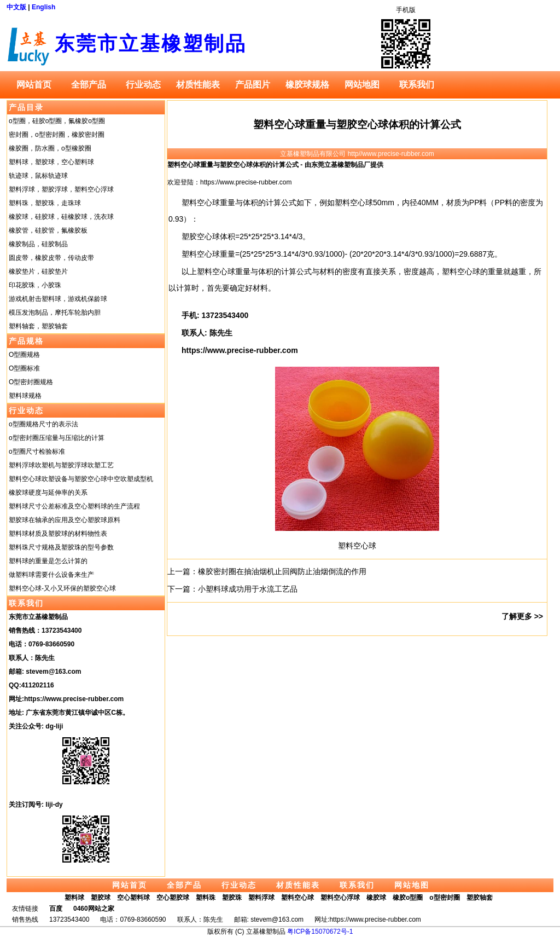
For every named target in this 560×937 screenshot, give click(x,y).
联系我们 (417, 85)
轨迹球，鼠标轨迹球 (38, 176)
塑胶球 (101, 898)
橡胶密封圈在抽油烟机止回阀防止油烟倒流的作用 (282, 571)
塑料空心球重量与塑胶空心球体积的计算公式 (357, 125)
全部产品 (89, 85)
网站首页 (34, 85)
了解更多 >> (522, 616)
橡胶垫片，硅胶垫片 (38, 271)
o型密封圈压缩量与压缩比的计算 (57, 438)
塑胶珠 (232, 898)
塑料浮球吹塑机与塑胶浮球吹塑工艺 (61, 465)
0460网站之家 (94, 909)
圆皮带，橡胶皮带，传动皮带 (51, 258)
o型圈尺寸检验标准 (37, 452)
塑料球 (74, 898)
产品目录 (26, 107)
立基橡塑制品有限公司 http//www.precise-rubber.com (357, 154)
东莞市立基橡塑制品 (151, 44)
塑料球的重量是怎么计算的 (48, 561)
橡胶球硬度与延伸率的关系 (48, 493)
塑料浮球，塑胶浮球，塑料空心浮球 (61, 189)
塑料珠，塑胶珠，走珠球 (45, 203)
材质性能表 (198, 85)
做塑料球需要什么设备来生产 (51, 575)
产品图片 (253, 85)
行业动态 (143, 85)
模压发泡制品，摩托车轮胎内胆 (55, 313)
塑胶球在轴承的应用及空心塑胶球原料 (65, 520)
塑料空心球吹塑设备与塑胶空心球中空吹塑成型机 (81, 479)
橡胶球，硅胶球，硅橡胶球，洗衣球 (61, 217)
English (43, 7)
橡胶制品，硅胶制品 (38, 244)
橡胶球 (376, 898)
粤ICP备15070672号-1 (320, 932)
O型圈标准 (24, 368)
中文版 (16, 7)
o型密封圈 (444, 898)
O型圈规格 (24, 355)
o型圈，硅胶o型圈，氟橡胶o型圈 (57, 121)
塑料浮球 (261, 898)
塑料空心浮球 (340, 898)
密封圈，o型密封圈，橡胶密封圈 (57, 135)
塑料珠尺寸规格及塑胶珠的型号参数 (61, 547)
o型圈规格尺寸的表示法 (43, 424)
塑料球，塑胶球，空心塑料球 (51, 162)
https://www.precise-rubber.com (74, 699)
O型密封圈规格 (31, 382)
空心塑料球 (133, 898)
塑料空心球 (357, 546)
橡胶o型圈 (408, 898)
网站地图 (362, 85)
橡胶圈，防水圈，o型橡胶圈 (50, 148)
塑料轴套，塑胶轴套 (38, 326)
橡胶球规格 (307, 85)
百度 (56, 909)
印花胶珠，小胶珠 (35, 285)
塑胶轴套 (480, 898)
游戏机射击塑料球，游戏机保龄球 (58, 299)
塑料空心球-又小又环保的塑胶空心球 (62, 588)
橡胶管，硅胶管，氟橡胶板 (48, 230)
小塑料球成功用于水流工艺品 (248, 589)
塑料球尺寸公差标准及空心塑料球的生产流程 (74, 506)
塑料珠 (206, 898)
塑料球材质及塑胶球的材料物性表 (58, 534)
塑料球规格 (25, 396)
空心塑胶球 (173, 898)
